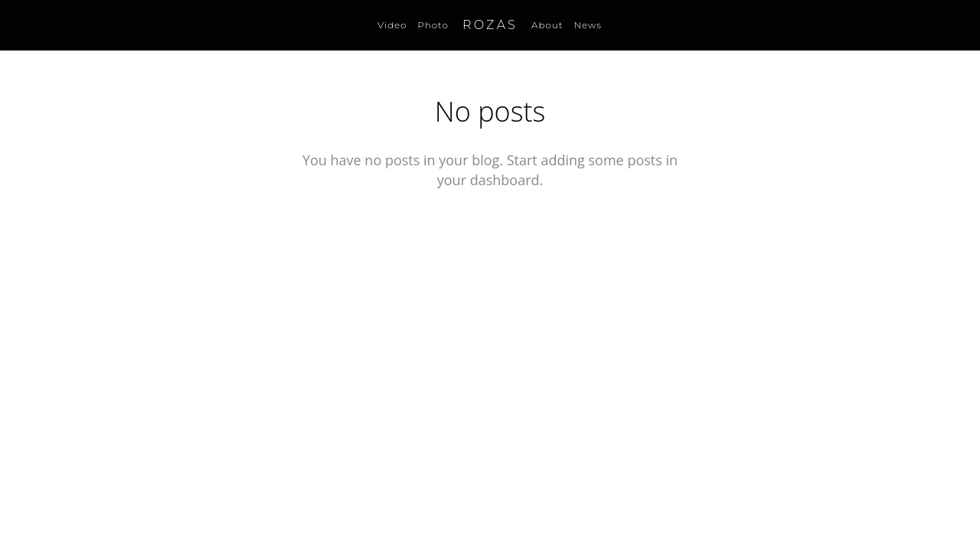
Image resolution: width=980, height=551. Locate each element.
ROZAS (490, 25)
